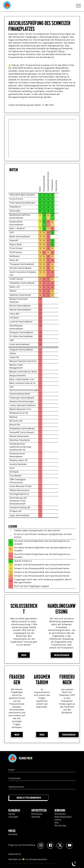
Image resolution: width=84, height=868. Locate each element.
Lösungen (13, 817)
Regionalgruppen (63, 817)
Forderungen (69, 735)
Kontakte (13, 835)
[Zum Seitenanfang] (75, 863)
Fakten (12, 814)
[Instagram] (41, 845)
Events (58, 820)
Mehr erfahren (62, 655)
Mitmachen (37, 814)
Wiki (57, 823)
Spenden (36, 817)
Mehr (24, 655)
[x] (60, 845)
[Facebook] (51, 845)
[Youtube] (70, 845)
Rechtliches (61, 826)
